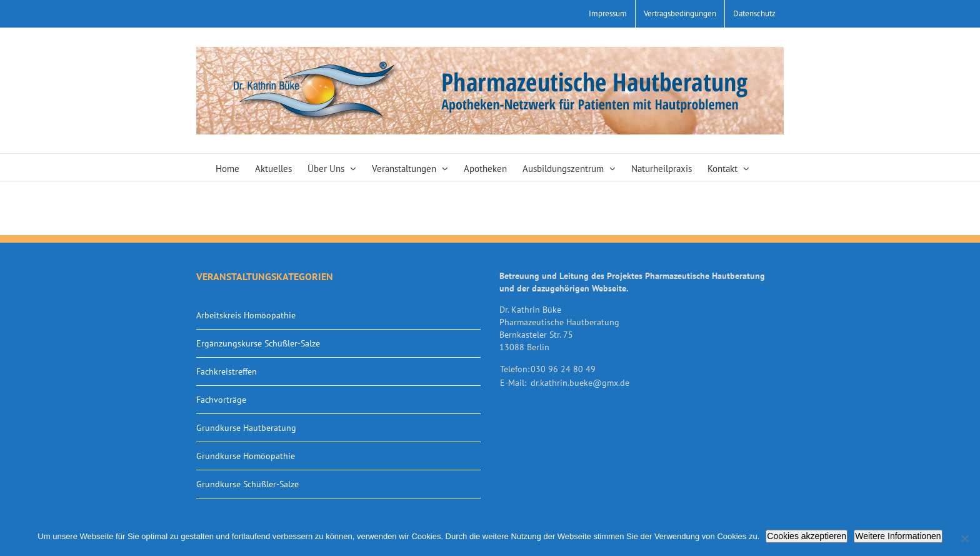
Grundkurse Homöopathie (246, 456)
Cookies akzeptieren (807, 536)
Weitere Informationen (898, 536)
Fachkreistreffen (227, 372)
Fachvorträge (221, 400)
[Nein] (964, 538)
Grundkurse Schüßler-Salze (247, 484)
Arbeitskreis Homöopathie (246, 315)
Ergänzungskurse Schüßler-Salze (258, 343)
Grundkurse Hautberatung (246, 428)
